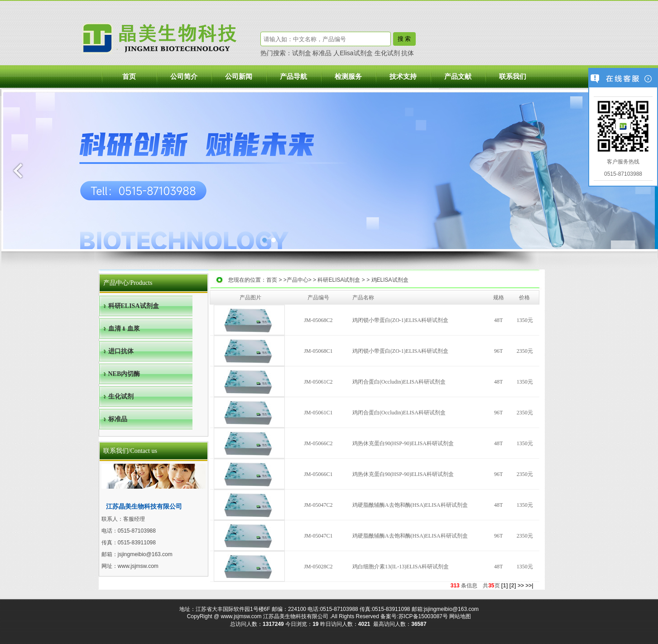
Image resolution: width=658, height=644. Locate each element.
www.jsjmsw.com (138, 566)
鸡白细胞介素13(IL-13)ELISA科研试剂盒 (401, 567)
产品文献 (458, 77)
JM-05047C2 (318, 505)
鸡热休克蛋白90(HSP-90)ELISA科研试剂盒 (403, 443)
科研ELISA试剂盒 (339, 280)
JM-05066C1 (318, 474)
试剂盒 (302, 53)
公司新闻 (239, 77)
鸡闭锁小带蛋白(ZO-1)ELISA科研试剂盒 (400, 320)
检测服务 (348, 77)
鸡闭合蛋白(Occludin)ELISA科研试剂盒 (399, 382)
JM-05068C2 (318, 320)
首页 (129, 77)
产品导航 (293, 77)
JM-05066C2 (318, 443)
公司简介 (184, 77)
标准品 (322, 53)
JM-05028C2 (318, 567)
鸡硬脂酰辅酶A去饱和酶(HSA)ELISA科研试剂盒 (410, 505)
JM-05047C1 (318, 536)
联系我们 (513, 77)
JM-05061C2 (318, 382)
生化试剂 (387, 53)
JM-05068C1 (318, 351)
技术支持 (403, 77)
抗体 (408, 53)
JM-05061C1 (318, 413)
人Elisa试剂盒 (353, 53)
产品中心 (298, 280)
